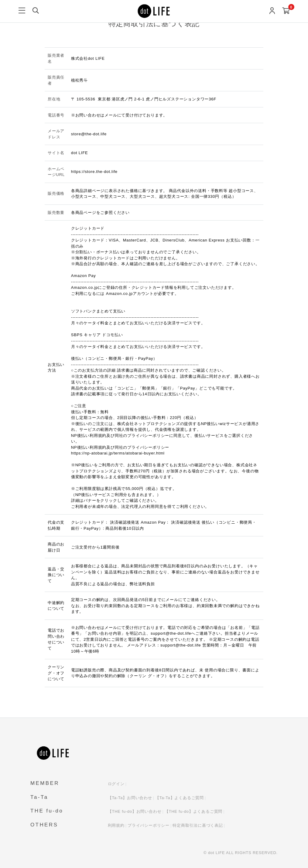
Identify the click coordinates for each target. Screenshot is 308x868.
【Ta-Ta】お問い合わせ (130, 798)
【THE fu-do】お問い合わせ (135, 811)
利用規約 (116, 825)
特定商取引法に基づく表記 (198, 825)
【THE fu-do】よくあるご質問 (194, 811)
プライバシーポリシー (149, 825)
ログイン (116, 784)
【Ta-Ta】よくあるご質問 (180, 798)
